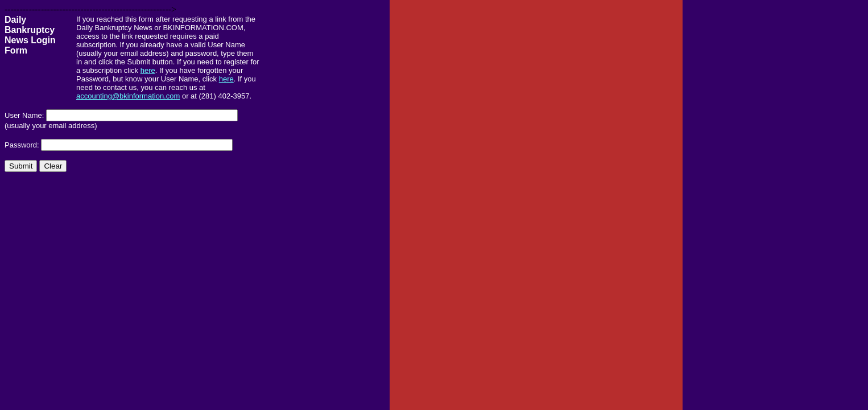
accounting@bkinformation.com (128, 96)
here (148, 70)
